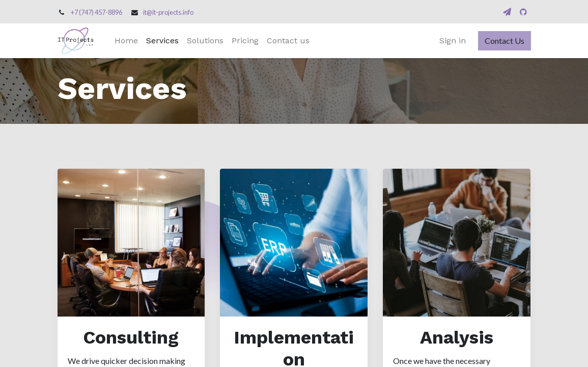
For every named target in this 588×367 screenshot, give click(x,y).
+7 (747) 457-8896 (96, 12)
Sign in (453, 41)
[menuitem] (126, 41)
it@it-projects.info (168, 12)
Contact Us (505, 41)
